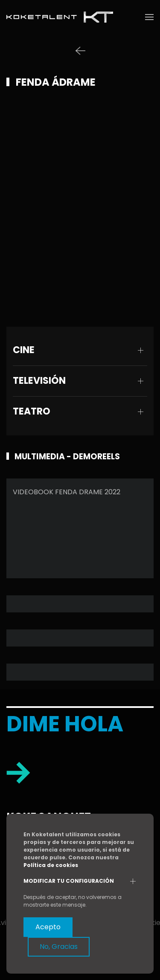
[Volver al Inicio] (60, 17)
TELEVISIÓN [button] (39, 381)
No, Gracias (59, 947)
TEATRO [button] (32, 412)
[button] (149, 17)
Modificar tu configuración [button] (69, 881)
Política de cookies (51, 865)
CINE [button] (24, 350)
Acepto (48, 927)
